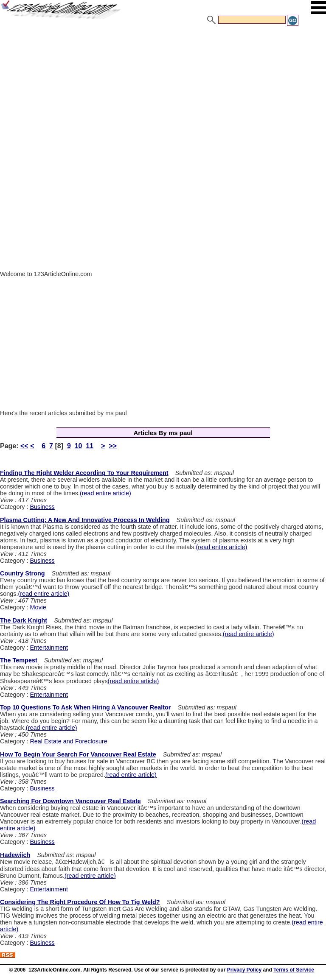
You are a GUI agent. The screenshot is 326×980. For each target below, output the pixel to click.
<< (24, 446)
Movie (38, 607)
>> (113, 446)
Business (42, 507)
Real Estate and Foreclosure (68, 741)
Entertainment (49, 648)
